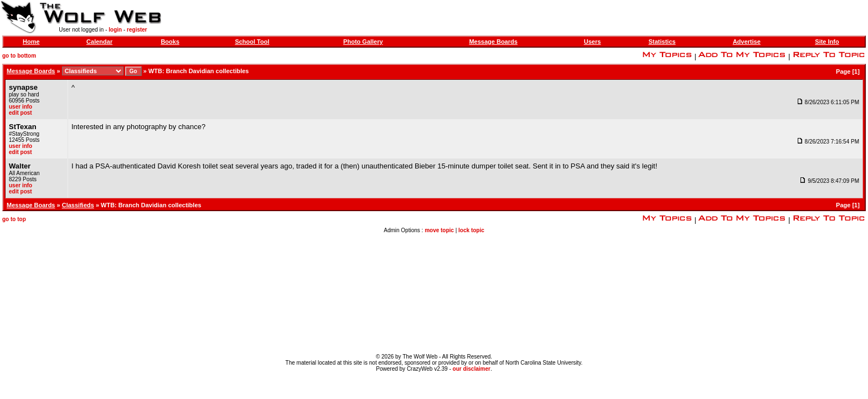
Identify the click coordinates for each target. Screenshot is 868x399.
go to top (14, 219)
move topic (439, 230)
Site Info (827, 42)
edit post (20, 113)
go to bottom (19, 56)
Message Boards (493, 42)
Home (31, 42)
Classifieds (78, 205)
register (137, 30)
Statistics (662, 42)
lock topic (471, 230)
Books (170, 42)
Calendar (99, 42)
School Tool (252, 42)
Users (593, 42)
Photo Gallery (363, 42)
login (115, 30)
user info (20, 107)
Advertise (747, 42)
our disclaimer (472, 369)
